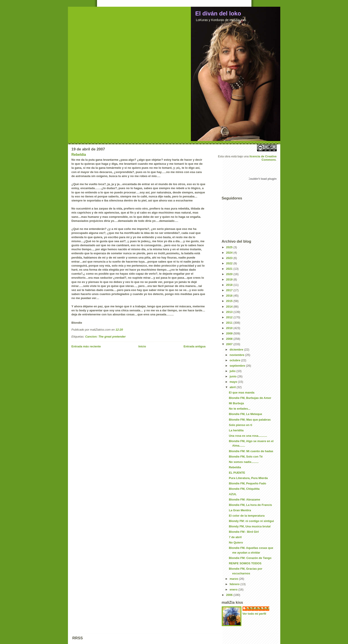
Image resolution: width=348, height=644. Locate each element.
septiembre (238, 366)
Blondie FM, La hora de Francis (250, 505)
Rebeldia (79, 155)
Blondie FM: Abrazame (245, 500)
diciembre (237, 350)
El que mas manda (242, 393)
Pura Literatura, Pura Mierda (248, 478)
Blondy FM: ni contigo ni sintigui (251, 521)
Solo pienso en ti (240, 425)
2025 (230, 247)
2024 (230, 253)
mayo (234, 382)
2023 (230, 258)
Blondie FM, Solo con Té (246, 457)
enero (234, 589)
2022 (230, 263)
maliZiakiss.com (258, 608)
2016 (230, 296)
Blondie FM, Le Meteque (246, 414)
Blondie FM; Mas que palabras (250, 420)
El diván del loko (218, 13)
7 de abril (235, 537)
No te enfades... (240, 409)
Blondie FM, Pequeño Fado (248, 483)
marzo (234, 579)
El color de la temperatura (247, 516)
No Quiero (236, 542)
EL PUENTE (237, 473)
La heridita (236, 430)
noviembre (237, 355)
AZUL (233, 494)
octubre (235, 360)
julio (233, 371)
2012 (230, 317)
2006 (230, 595)
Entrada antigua (194, 346)
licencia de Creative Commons (263, 158)
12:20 (119, 330)
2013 (230, 312)
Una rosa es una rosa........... (248, 436)
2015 (230, 301)
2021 (230, 269)
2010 (230, 328)
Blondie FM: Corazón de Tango (250, 558)
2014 (230, 307)
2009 (230, 333)
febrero (235, 584)
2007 (230, 344)
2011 (230, 323)
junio (233, 376)
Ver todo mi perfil (254, 614)
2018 (230, 285)
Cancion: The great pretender (105, 337)
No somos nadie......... (244, 462)
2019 (230, 279)
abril (233, 387)
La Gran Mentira (240, 510)
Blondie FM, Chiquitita (244, 489)
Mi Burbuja (236, 403)
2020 (230, 274)
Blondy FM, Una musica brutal (250, 526)
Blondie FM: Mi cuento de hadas (251, 451)
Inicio (142, 346)
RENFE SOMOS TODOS (245, 563)
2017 (230, 290)
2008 (230, 339)
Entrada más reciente (86, 346)
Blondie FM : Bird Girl (244, 532)
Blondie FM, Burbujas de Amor (250, 398)
